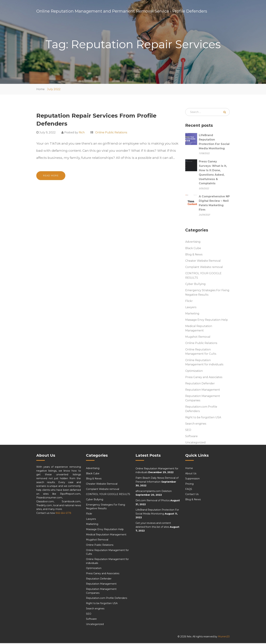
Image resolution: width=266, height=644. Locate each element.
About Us (191, 474)
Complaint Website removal (204, 268)
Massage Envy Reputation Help (207, 321)
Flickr (189, 302)
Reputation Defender (200, 384)
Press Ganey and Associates (204, 378)
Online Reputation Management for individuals (204, 363)
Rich (82, 132)
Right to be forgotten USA (203, 418)
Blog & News (194, 255)
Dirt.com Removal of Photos (153, 501)
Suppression (192, 479)
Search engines (196, 424)
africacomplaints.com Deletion (154, 492)
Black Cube (193, 249)
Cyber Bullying (195, 285)
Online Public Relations (111, 132)
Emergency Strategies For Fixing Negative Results (207, 293)
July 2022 (54, 89)
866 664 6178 (63, 514)
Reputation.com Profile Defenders (201, 410)
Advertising (193, 243)
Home (40, 89)
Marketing (192, 314)
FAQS (189, 490)
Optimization (194, 372)
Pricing (189, 485)
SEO (188, 431)
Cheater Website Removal (203, 262)
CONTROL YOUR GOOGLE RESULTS (203, 276)
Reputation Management (203, 391)
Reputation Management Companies (203, 399)
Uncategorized (195, 443)
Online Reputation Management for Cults (201, 352)
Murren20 (224, 637)
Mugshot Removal (198, 338)
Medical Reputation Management (199, 329)
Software (191, 437)
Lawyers (191, 308)
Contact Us (192, 495)
